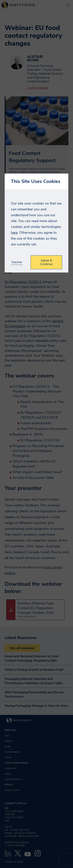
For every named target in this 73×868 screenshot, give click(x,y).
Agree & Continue (46, 262)
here (14, 233)
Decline (17, 262)
